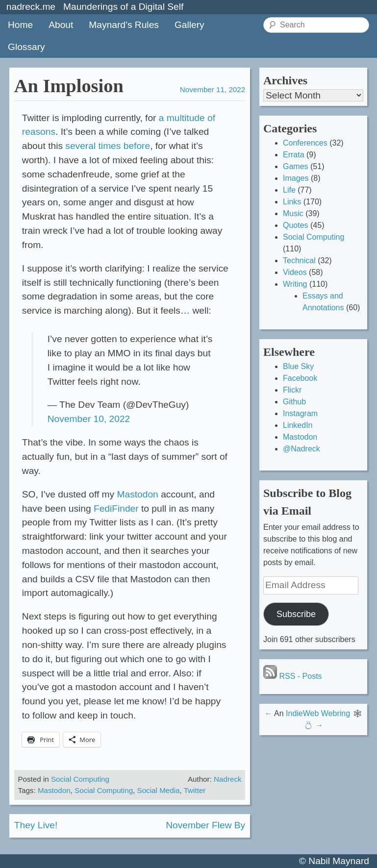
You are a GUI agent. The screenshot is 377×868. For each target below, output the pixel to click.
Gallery (189, 25)
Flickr (292, 390)
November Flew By (205, 825)
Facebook (300, 378)
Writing (295, 284)
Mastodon (138, 494)
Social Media (159, 790)
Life (289, 190)
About (61, 25)
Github (294, 402)
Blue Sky (298, 366)
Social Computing (80, 779)
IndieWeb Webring (318, 713)
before (137, 146)
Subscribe (296, 614)
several (80, 146)
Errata (294, 155)
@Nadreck (302, 449)
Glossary (26, 47)
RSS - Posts (293, 676)
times (110, 146)
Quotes (296, 225)
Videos (295, 272)
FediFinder (116, 508)
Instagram (300, 413)
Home (20, 25)
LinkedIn (298, 425)
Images (296, 178)
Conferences (305, 143)
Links (292, 202)
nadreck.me (31, 7)
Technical (299, 260)
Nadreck (228, 779)
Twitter (195, 790)
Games (296, 166)
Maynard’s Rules (124, 25)
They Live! (36, 825)
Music (293, 213)
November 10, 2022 (89, 419)
